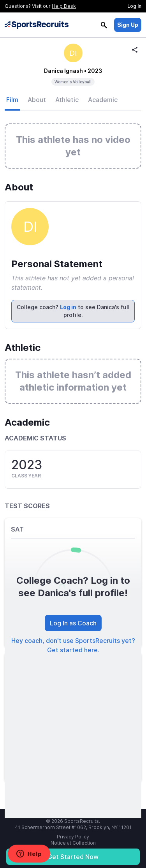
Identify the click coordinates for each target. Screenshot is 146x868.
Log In (134, 6)
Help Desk (64, 6)
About (37, 100)
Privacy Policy (73, 837)
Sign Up (128, 25)
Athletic (67, 100)
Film (12, 100)
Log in (68, 307)
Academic (103, 100)
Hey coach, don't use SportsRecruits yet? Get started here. (73, 645)
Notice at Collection (73, 843)
